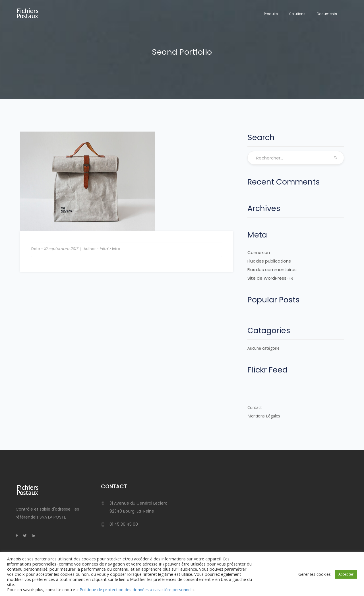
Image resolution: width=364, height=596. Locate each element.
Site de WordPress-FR (270, 278)
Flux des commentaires (272, 270)
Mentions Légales (264, 416)
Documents (327, 14)
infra (104, 249)
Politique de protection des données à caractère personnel (136, 589)
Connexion (259, 252)
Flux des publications (269, 261)
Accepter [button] (346, 574)
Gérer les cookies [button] (315, 574)
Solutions (297, 14)
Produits (271, 14)
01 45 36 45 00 (124, 524)
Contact (255, 407)
